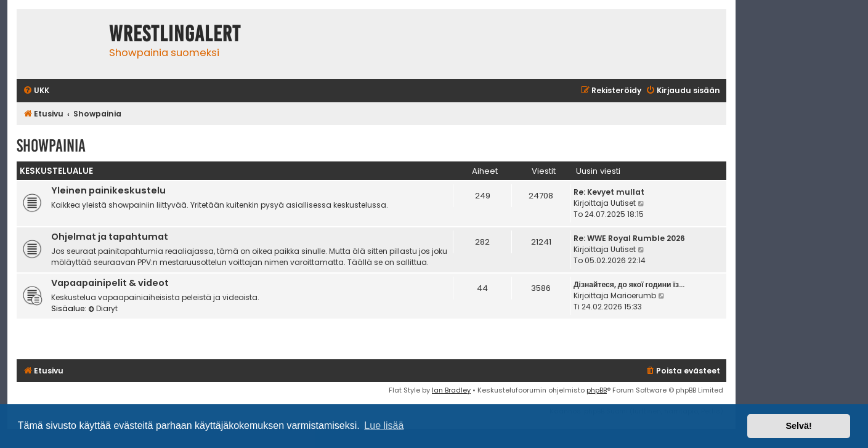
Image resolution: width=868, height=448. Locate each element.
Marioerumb (633, 295)
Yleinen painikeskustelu (108, 190)
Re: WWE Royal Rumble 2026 (629, 238)
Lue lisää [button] (384, 426)
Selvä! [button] (798, 426)
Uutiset (623, 203)
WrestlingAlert (175, 34)
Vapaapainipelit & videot (110, 283)
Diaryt (103, 308)
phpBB (597, 390)
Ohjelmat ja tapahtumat (110, 237)
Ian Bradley (451, 390)
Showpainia (51, 146)
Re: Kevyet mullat (609, 192)
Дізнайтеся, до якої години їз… (629, 284)
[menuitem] (36, 91)
